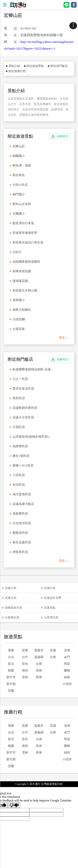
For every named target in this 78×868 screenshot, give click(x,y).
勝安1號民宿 (21, 456)
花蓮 (53, 650)
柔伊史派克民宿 (23, 389)
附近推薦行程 (17, 71)
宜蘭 (11, 691)
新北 (11, 664)
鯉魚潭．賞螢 (22, 165)
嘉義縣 (39, 657)
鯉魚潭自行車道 (23, 223)
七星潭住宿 (51, 617)
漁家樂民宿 (20, 514)
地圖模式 (62, 136)
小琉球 (67, 684)
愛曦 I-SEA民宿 (23, 465)
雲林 (25, 677)
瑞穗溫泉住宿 (13, 608)
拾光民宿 (19, 485)
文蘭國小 (19, 214)
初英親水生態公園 (25, 290)
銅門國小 (19, 194)
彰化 (25, 664)
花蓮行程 (11, 588)
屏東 (39, 677)
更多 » (63, 338)
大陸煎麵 (19, 319)
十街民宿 (19, 475)
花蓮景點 (50, 608)
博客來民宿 (20, 552)
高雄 (39, 670)
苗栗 (25, 650)
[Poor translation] (14, 805)
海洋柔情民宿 (22, 494)
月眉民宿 (19, 427)
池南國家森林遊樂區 (26, 262)
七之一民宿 (20, 379)
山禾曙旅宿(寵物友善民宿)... (32, 437)
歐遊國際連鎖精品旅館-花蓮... (33, 369)
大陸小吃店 (20, 185)
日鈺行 (17, 252)
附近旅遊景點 (35, 66)
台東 (53, 657)
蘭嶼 (67, 670)
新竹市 (11, 677)
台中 (25, 657)
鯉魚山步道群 (22, 204)
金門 (67, 657)
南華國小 (19, 300)
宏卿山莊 (19, 146)
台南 (39, 664)
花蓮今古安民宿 (23, 417)
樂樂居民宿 (20, 533)
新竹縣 (11, 684)
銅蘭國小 (19, 156)
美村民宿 (19, 398)
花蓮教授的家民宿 (25, 408)
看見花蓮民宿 (22, 542)
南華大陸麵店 (22, 310)
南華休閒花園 (22, 271)
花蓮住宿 (11, 598)
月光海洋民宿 (22, 523)
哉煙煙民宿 (20, 446)
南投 (25, 670)
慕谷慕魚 (19, 175)
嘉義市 (39, 650)
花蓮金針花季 (53, 598)
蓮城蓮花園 (20, 281)
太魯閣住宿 (12, 617)
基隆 (11, 650)
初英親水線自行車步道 (28, 242)
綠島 (67, 677)
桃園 (11, 670)
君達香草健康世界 (25, 233)
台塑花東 (19, 329)
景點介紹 (14, 66)
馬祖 (67, 664)
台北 (11, 657)
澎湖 (67, 650)
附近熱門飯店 (59, 66)
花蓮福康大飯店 (23, 504)
